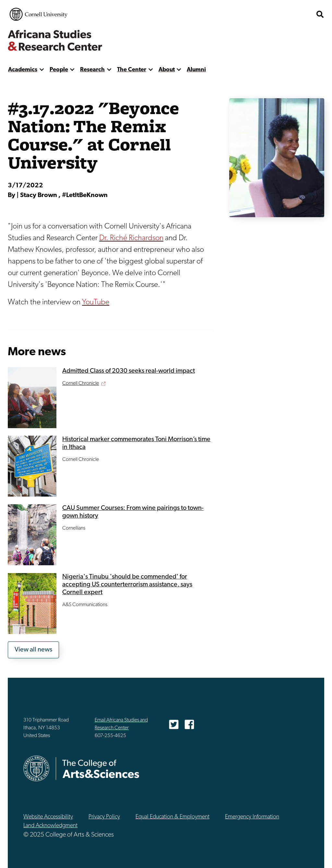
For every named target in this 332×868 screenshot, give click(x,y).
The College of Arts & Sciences (274, 14)
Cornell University (39, 14)
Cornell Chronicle (81, 383)
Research (92, 70)
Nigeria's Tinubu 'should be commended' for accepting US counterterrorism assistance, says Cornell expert (127, 585)
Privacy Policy (104, 817)
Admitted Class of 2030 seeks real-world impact (129, 371)
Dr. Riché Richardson (131, 238)
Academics (23, 70)
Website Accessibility (48, 817)
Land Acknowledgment (50, 826)
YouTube (96, 302)
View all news (33, 650)
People (59, 70)
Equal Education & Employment (172, 817)
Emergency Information (252, 817)
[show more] (42, 70)
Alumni (196, 70)
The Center (132, 70)
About (167, 70)
